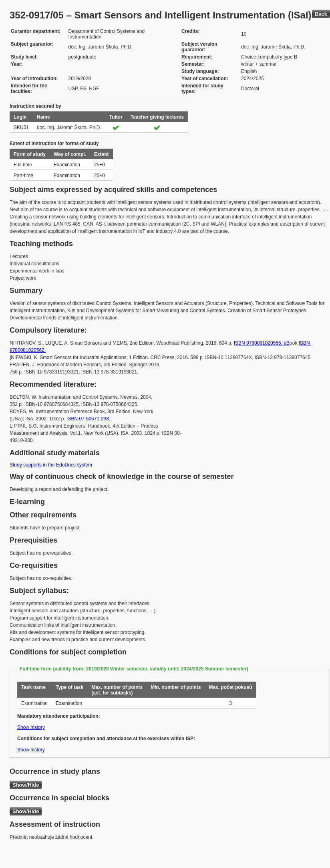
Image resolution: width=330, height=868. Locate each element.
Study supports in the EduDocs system (51, 465)
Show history (31, 727)
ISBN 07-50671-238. (88, 419)
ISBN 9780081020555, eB (262, 343)
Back (321, 14)
